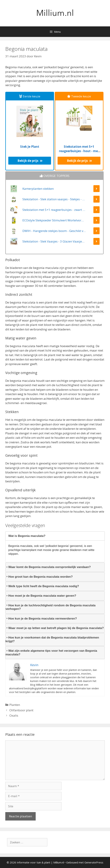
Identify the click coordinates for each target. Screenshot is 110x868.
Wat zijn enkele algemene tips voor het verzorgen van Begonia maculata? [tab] (51, 652)
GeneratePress (94, 862)
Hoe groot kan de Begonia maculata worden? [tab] (39, 577)
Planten (15, 705)
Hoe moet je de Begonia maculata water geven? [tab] (41, 596)
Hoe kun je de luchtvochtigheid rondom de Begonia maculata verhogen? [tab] (50, 607)
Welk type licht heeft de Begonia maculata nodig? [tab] (42, 586)
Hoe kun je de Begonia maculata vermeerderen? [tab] (41, 619)
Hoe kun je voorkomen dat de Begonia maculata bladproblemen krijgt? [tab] (52, 639)
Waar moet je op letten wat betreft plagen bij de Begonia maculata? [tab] (55, 628)
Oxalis (14, 715)
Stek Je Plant (30, 147)
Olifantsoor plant (21, 710)
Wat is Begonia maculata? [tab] (25, 536)
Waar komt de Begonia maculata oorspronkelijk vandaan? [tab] (48, 567)
